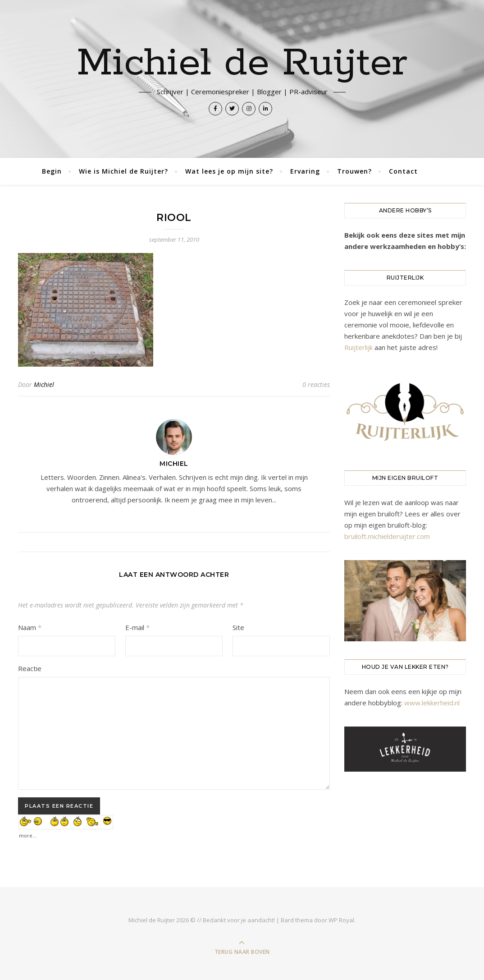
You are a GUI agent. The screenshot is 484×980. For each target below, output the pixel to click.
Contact (403, 171)
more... (28, 833)
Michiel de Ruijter (242, 68)
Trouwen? (354, 171)
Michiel (44, 384)
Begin (52, 171)
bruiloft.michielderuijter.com (387, 536)
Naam (30, 627)
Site (238, 627)
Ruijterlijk (358, 347)
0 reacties (316, 384)
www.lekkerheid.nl (432, 703)
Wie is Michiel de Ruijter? (123, 171)
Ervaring (305, 171)
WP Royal (341, 920)
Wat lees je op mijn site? (229, 171)
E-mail (137, 627)
